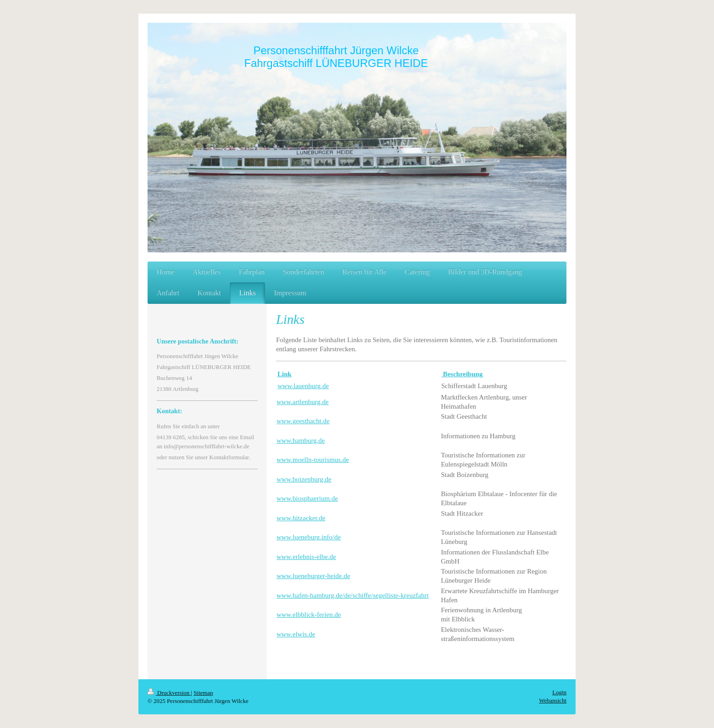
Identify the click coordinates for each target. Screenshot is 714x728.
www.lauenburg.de (303, 386)
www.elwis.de (296, 634)
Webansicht (553, 700)
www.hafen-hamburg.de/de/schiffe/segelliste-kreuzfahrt (352, 595)
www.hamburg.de (301, 441)
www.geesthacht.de (303, 421)
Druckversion (169, 693)
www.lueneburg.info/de (309, 537)
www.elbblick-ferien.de (309, 615)
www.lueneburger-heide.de (313, 576)
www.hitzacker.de (301, 518)
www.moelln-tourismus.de (313, 460)
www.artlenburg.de (303, 402)
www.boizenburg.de (304, 479)
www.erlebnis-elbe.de (306, 557)
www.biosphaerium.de (307, 498)
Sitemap (203, 693)
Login (559, 692)
